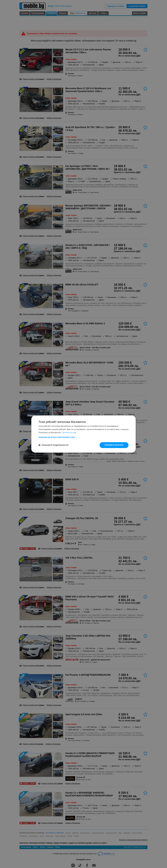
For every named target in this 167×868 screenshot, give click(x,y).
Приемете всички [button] (114, 445)
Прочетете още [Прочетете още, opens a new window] (69, 433)
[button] (83, 437)
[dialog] (83, 434)
